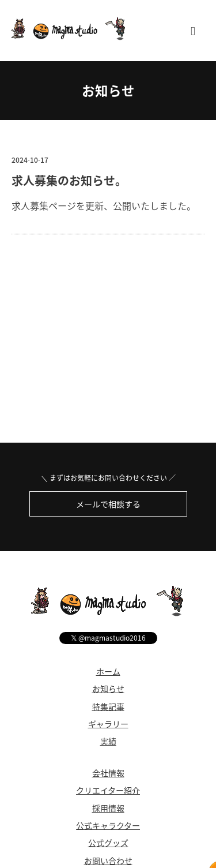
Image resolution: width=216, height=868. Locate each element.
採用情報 (108, 808)
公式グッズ (108, 843)
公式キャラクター (108, 825)
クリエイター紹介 (108, 790)
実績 (108, 741)
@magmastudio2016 (108, 637)
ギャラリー (108, 724)
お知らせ (108, 90)
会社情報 (108, 773)
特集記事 (108, 706)
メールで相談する (108, 504)
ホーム (108, 671)
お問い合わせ (108, 860)
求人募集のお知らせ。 (69, 180)
